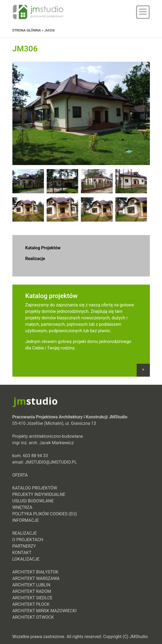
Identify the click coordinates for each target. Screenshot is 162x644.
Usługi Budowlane (33, 501)
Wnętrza (22, 507)
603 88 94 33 (35, 456)
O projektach (28, 540)
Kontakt (22, 553)
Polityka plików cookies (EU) (45, 514)
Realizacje (35, 259)
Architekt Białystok (35, 572)
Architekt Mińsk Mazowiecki (45, 611)
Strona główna (27, 30)
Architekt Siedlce (32, 598)
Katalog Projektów (43, 248)
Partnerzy (24, 546)
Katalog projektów (51, 296)
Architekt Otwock (33, 617)
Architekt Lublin (31, 585)
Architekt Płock (31, 604)
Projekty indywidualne (39, 494)
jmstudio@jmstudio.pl (51, 462)
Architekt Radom (32, 591)
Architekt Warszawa (36, 578)
